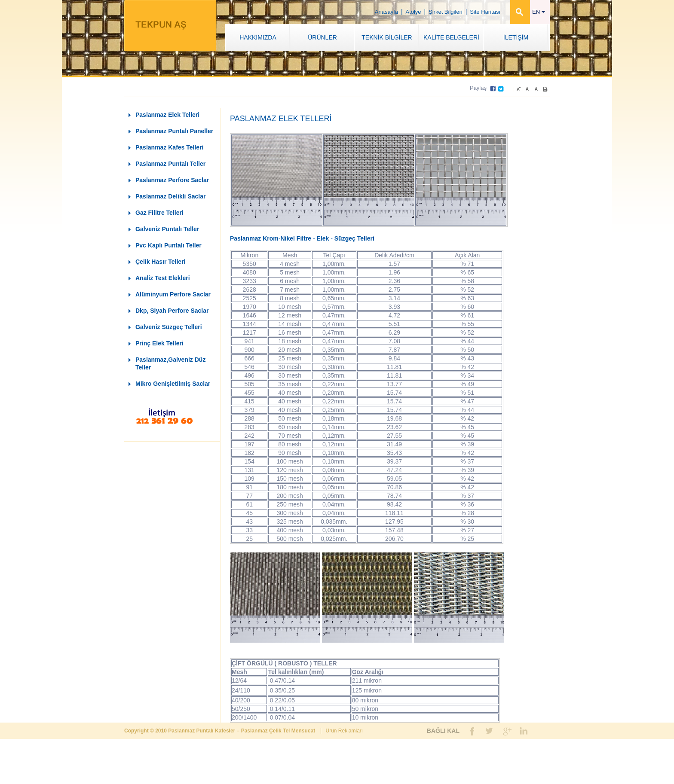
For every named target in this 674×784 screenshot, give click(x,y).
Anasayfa (386, 12)
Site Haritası (485, 12)
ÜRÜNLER (322, 37)
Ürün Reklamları (344, 731)
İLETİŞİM (516, 37)
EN (539, 12)
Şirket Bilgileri (446, 12)
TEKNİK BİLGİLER (387, 37)
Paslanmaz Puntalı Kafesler (202, 731)
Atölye (413, 12)
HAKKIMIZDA (258, 37)
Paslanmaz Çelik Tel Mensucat (279, 731)
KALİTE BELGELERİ (451, 37)
